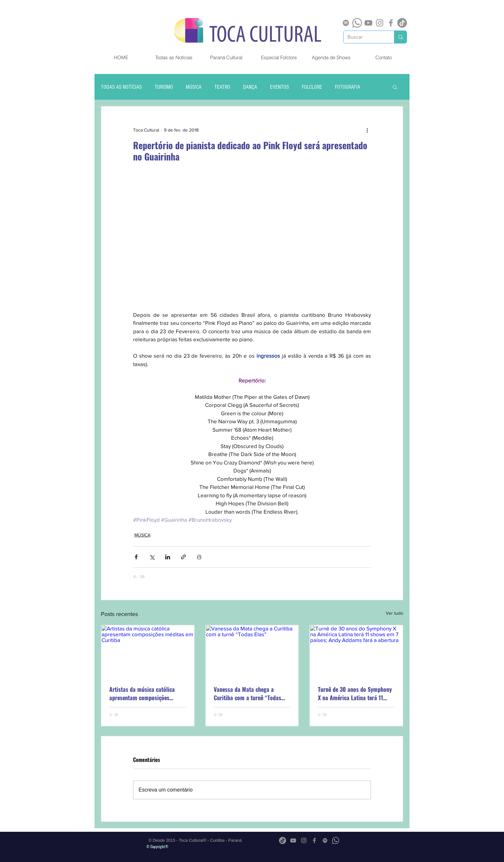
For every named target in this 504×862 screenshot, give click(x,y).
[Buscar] (364, 37)
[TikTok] (402, 23)
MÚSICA (194, 87)
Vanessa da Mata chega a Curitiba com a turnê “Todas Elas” (248, 693)
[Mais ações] (367, 130)
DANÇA (250, 87)
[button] (395, 87)
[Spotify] (346, 23)
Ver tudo (394, 613)
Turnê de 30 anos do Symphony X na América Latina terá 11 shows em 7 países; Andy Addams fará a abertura (355, 693)
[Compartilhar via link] (183, 557)
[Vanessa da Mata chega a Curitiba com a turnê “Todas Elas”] (252, 651)
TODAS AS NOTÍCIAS (121, 87)
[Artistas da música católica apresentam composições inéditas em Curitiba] (148, 651)
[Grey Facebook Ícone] (391, 23)
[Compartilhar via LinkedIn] (168, 557)
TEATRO (222, 87)
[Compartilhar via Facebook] (136, 557)
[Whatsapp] (357, 23)
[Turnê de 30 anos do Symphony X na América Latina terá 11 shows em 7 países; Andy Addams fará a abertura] (356, 651)
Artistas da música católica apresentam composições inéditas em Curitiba (142, 693)
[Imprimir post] (199, 557)
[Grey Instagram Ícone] (380, 23)
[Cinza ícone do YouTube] (368, 23)
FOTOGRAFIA (348, 87)
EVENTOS (279, 87)
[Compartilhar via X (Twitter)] (152, 557)
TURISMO (164, 87)
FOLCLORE (312, 87)
